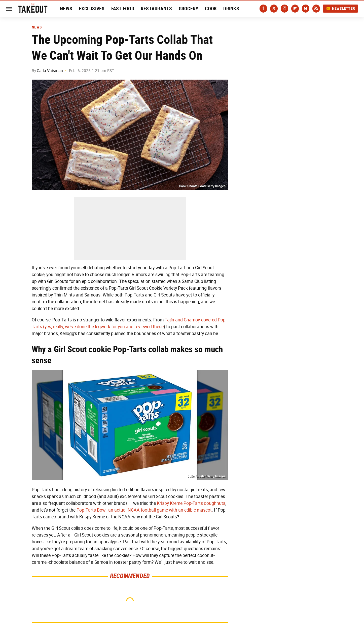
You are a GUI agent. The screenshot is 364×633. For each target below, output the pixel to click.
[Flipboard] (295, 9)
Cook (211, 9)
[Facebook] (263, 9)
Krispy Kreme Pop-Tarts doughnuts (191, 503)
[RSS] (316, 9)
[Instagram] (284, 9)
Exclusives (92, 9)
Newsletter (341, 8)
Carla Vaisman (50, 71)
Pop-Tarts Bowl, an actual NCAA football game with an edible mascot (144, 510)
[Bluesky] (306, 9)
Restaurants (156, 9)
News (66, 9)
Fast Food (123, 9)
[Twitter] (274, 9)
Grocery (189, 9)
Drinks (231, 9)
